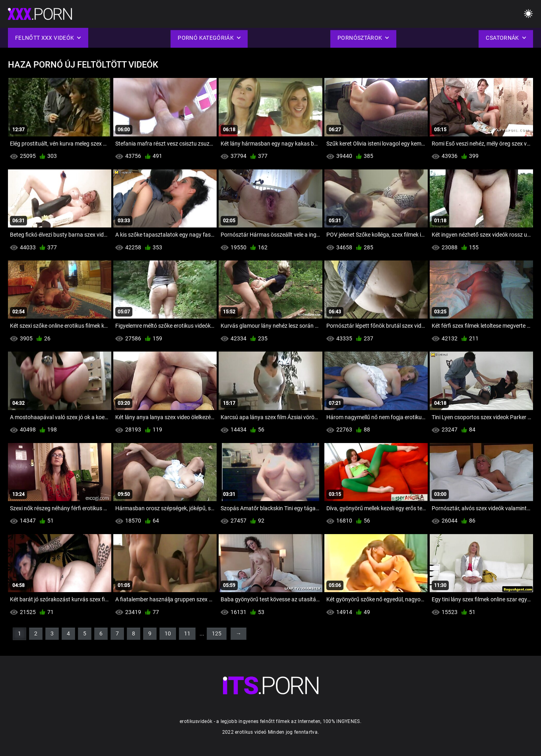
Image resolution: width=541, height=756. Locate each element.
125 (217, 634)
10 (168, 634)
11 (187, 634)
